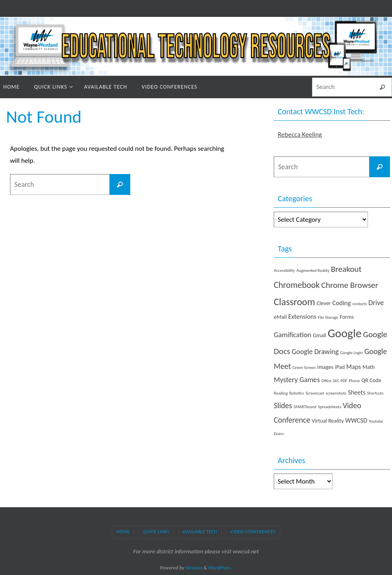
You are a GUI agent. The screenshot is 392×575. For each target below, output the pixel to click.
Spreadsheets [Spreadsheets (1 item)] (329, 407)
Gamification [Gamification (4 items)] (293, 335)
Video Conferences (253, 532)
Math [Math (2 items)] (369, 367)
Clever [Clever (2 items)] (324, 303)
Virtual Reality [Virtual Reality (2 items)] (328, 421)
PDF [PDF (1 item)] (344, 381)
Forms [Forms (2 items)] (347, 317)
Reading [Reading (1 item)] (281, 393)
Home (123, 532)
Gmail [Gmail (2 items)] (319, 335)
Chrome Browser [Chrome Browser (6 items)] (350, 285)
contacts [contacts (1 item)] (360, 304)
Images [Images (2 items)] (325, 367)
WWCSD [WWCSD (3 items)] (356, 420)
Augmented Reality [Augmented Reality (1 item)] (313, 270)
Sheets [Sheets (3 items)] (357, 392)
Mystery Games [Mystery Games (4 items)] (297, 380)
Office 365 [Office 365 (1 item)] (330, 381)
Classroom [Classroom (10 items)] (294, 302)
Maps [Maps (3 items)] (354, 367)
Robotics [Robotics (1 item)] (297, 393)
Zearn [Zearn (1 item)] (279, 434)
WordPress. (220, 568)
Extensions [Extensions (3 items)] (302, 317)
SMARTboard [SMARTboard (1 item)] (305, 407)
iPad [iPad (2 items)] (340, 367)
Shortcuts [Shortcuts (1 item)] (375, 393)
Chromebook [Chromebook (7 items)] (297, 285)
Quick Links (156, 532)
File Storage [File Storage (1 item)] (328, 317)
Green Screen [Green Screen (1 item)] (304, 367)
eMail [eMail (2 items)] (280, 317)
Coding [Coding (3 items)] (341, 303)
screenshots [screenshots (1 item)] (336, 393)
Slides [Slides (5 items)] (283, 405)
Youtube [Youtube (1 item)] (376, 421)
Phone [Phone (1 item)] (354, 381)
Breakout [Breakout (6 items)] (346, 269)
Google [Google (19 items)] (345, 333)
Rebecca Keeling (300, 135)
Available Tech (200, 532)
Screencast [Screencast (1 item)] (315, 393)
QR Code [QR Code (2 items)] (371, 380)
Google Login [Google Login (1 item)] (352, 353)
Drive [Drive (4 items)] (376, 303)
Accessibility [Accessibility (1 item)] (284, 270)
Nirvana (194, 568)
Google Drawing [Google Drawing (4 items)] (315, 352)
